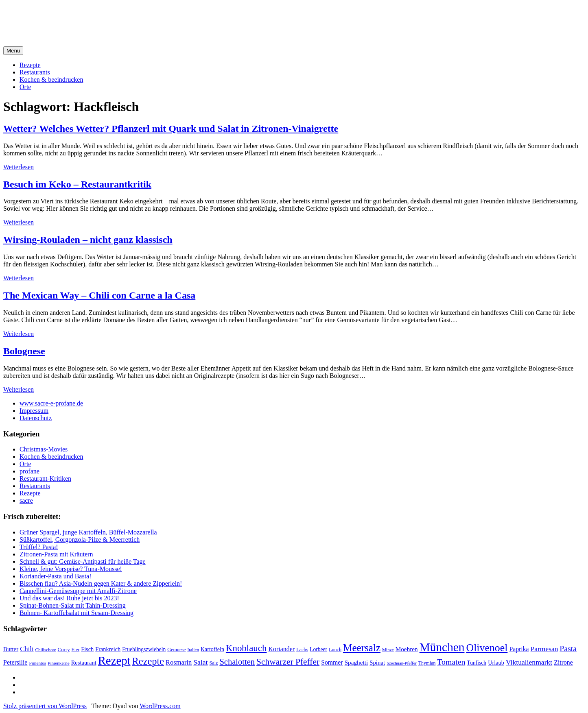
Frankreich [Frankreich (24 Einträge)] (108, 649)
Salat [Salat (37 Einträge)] (200, 662)
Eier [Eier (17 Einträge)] (76, 650)
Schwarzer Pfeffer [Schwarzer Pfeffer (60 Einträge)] (288, 662)
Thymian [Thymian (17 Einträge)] (427, 663)
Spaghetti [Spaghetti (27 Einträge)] (356, 662)
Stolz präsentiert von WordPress (45, 706)
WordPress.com (160, 706)
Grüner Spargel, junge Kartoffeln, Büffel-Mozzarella (88, 532)
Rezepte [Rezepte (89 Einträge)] (148, 661)
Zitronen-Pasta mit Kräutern (56, 554)
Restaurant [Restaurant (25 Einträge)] (84, 663)
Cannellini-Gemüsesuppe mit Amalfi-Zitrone (78, 591)
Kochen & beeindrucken (51, 80)
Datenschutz (36, 418)
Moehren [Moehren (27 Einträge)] (407, 649)
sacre (26, 500)
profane (30, 471)
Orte (25, 87)
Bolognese (24, 351)
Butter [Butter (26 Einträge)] (11, 649)
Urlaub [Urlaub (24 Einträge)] (496, 663)
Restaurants (35, 72)
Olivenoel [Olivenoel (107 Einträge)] (487, 648)
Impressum (34, 411)
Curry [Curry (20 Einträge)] (64, 650)
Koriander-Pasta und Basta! (56, 576)
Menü (13, 51)
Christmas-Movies (44, 449)
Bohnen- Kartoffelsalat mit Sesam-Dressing (77, 613)
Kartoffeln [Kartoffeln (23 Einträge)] (212, 649)
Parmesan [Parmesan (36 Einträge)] (544, 649)
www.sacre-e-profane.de (51, 403)
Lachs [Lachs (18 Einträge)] (302, 650)
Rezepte (30, 65)
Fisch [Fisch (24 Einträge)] (87, 649)
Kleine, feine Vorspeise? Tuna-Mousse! (71, 569)
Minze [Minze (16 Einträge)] (388, 650)
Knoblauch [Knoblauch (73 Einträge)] (246, 648)
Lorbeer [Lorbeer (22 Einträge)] (318, 649)
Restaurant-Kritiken (45, 479)
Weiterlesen (19, 167)
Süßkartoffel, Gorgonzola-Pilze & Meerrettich (80, 540)
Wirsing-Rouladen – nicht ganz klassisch (88, 240)
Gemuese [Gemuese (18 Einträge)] (176, 650)
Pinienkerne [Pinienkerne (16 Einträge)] (59, 663)
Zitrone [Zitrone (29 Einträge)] (563, 662)
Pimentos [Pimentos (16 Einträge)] (37, 663)
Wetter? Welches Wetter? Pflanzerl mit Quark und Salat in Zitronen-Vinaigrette (171, 129)
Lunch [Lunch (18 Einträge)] (335, 650)
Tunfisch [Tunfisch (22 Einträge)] (477, 663)
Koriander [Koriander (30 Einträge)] (281, 649)
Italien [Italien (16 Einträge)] (193, 650)
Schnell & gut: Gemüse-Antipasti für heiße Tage (83, 561)
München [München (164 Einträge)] (442, 647)
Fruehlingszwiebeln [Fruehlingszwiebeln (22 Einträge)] (144, 649)
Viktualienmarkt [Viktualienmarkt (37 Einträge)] (529, 662)
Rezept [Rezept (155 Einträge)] (114, 661)
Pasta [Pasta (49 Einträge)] (568, 648)
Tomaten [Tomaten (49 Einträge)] (451, 662)
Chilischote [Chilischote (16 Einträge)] (46, 650)
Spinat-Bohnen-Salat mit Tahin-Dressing (73, 605)
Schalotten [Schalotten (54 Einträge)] (237, 662)
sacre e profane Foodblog (73, 16)
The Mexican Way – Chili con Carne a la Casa (99, 295)
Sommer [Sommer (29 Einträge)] (332, 662)
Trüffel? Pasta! (39, 547)
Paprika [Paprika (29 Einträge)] (519, 649)
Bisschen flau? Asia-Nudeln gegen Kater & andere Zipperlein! (101, 583)
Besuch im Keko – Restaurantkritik (77, 184)
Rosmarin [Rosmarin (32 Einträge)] (179, 662)
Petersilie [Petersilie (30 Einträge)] (15, 662)
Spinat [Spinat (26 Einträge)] (377, 663)
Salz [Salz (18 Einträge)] (214, 663)
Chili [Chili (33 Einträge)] (27, 649)
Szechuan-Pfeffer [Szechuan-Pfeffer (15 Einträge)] (402, 663)
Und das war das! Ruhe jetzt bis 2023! (69, 598)
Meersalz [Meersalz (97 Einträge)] (362, 648)
